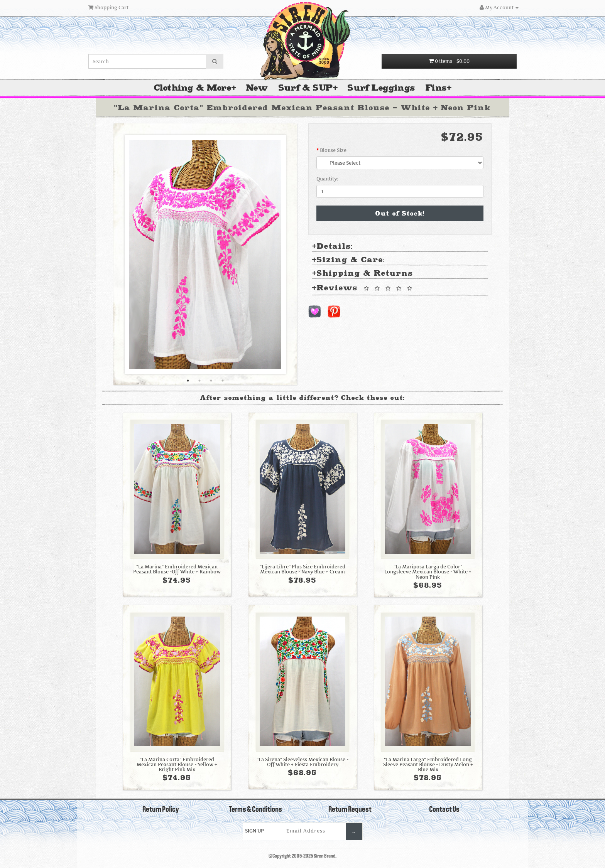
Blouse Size (333, 150)
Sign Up (254, 831)
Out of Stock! (400, 213)
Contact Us (444, 810)
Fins (436, 88)
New (257, 88)
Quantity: (327, 179)
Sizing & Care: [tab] (349, 260)
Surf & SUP (306, 88)
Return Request (350, 810)
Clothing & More (193, 88)
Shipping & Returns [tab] (363, 274)
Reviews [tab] (363, 288)
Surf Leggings (381, 88)
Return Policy (161, 810)
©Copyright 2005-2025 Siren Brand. (302, 856)
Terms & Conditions (255, 810)
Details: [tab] (333, 247)
